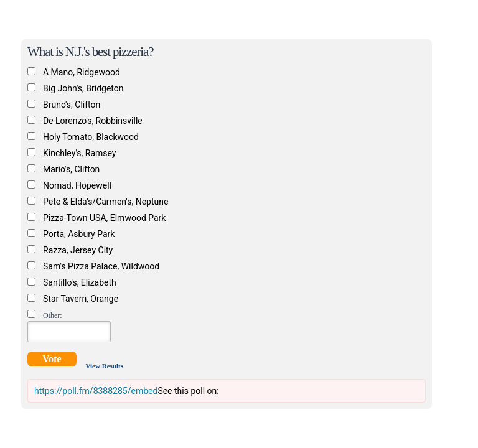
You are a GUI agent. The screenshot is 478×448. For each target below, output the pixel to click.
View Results (105, 366)
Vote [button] (52, 359)
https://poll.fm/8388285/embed (96, 391)
